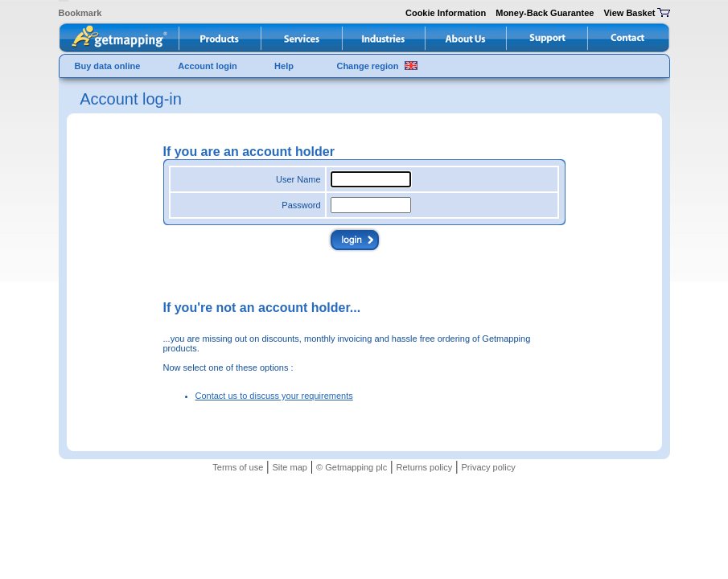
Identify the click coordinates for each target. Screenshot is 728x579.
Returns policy (425, 467)
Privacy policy (488, 467)
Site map (289, 467)
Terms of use (238, 467)
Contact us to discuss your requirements (274, 396)
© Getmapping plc (352, 467)
